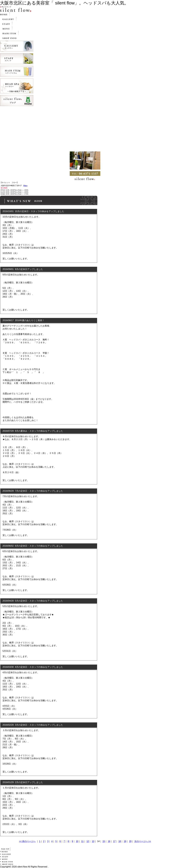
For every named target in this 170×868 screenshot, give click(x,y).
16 (109, 841)
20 (130, 841)
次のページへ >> (143, 841)
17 (114, 841)
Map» (25, 186)
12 (88, 841)
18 (120, 841)
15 (104, 841)
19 (125, 841)
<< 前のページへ (27, 841)
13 (93, 841)
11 (82, 841)
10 (77, 841)
